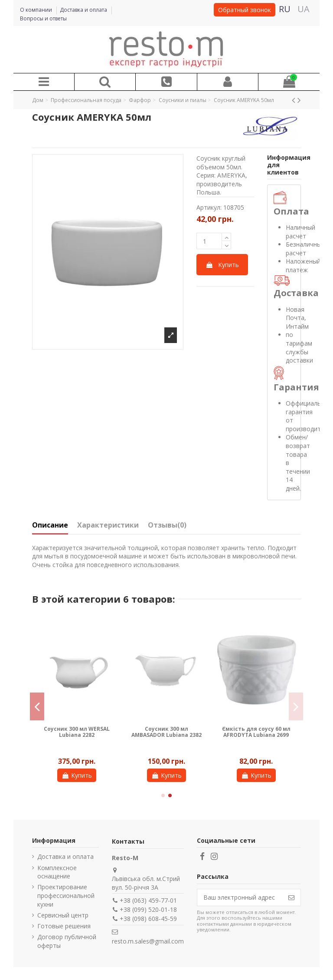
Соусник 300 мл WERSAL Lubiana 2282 (77, 732)
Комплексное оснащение (57, 872)
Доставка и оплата (84, 10)
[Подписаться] (291, 898)
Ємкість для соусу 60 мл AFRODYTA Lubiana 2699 (256, 732)
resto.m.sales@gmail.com (148, 941)
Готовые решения (64, 926)
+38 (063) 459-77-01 (148, 900)
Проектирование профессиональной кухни (66, 895)
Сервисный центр (63, 915)
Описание (50, 525)
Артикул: (209, 207)
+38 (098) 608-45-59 (148, 919)
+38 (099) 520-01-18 (148, 909)
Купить (222, 265)
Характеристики (108, 525)
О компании (37, 10)
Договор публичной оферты (67, 941)
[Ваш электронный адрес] (240, 898)
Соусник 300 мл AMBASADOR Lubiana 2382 (166, 732)
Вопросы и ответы (43, 18)
